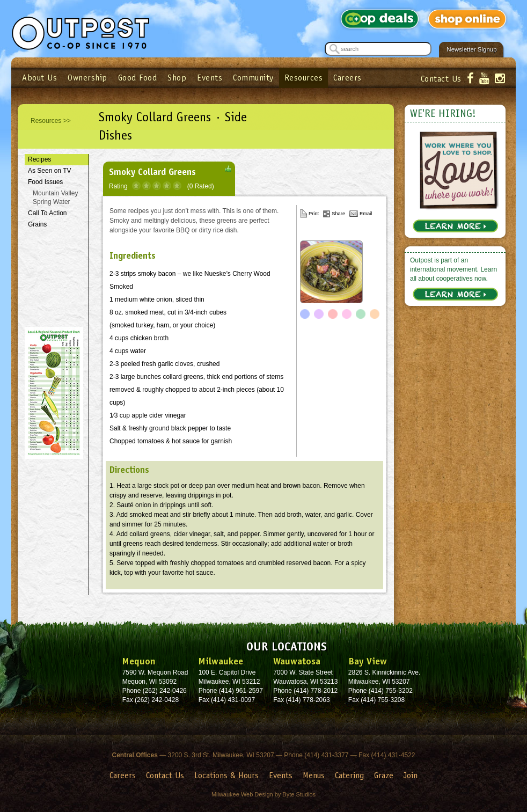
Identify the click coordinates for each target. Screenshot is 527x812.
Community (253, 78)
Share (338, 214)
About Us (39, 78)
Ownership (87, 78)
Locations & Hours (226, 775)
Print (314, 214)
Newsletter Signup (471, 49)
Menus (314, 775)
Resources (304, 78)
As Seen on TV (50, 171)
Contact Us (441, 79)
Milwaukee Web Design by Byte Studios (263, 794)
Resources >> (51, 121)
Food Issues (45, 182)
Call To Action (47, 213)
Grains (37, 224)
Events (210, 78)
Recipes (39, 159)
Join (411, 775)
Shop (177, 78)
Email (366, 214)
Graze (384, 775)
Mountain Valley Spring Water (56, 198)
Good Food (138, 78)
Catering (349, 775)
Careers (347, 78)
